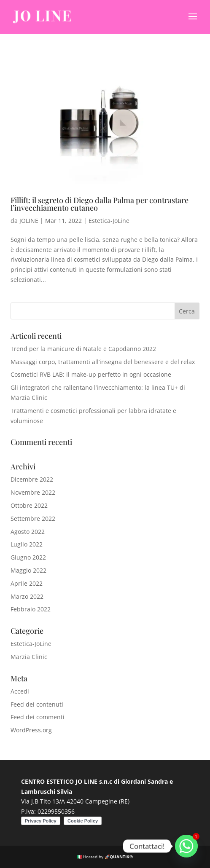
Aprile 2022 (27, 583)
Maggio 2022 (28, 570)
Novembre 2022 (33, 492)
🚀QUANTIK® (119, 857)
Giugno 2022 (28, 557)
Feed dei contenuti (37, 704)
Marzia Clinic (29, 657)
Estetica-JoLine (109, 221)
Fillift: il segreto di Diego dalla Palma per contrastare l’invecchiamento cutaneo (100, 204)
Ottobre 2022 (29, 505)
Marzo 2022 (27, 596)
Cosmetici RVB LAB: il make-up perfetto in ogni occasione (91, 374)
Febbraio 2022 (31, 609)
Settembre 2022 (33, 518)
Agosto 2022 (28, 532)
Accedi (20, 691)
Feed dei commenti (38, 717)
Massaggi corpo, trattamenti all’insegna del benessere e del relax (103, 362)
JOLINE (29, 221)
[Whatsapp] (186, 846)
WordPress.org (31, 730)
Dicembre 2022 (32, 479)
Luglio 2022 (27, 544)
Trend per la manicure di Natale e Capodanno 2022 (83, 349)
